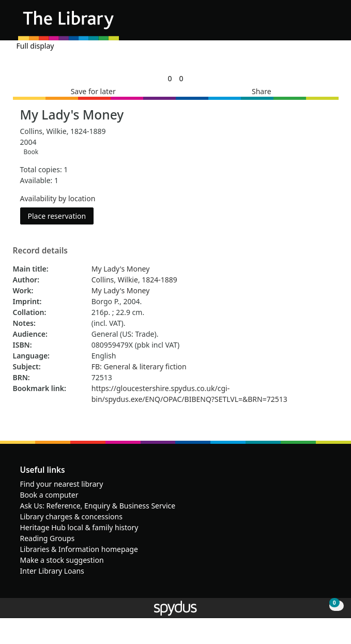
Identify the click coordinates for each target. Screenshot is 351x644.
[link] (170, 78)
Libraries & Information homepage (79, 549)
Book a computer (49, 495)
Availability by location (58, 198)
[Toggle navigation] (327, 24)
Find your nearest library (62, 484)
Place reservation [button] (61, 215)
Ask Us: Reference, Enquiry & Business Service (98, 506)
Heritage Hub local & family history (79, 527)
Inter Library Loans (52, 571)
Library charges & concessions (71, 516)
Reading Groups (48, 538)
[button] (315, 24)
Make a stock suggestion (62, 560)
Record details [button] (40, 251)
